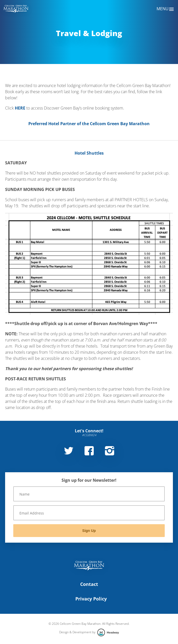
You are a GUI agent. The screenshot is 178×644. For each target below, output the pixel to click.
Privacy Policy (91, 599)
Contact (89, 584)
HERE (20, 108)
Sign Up (89, 531)
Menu (165, 9)
